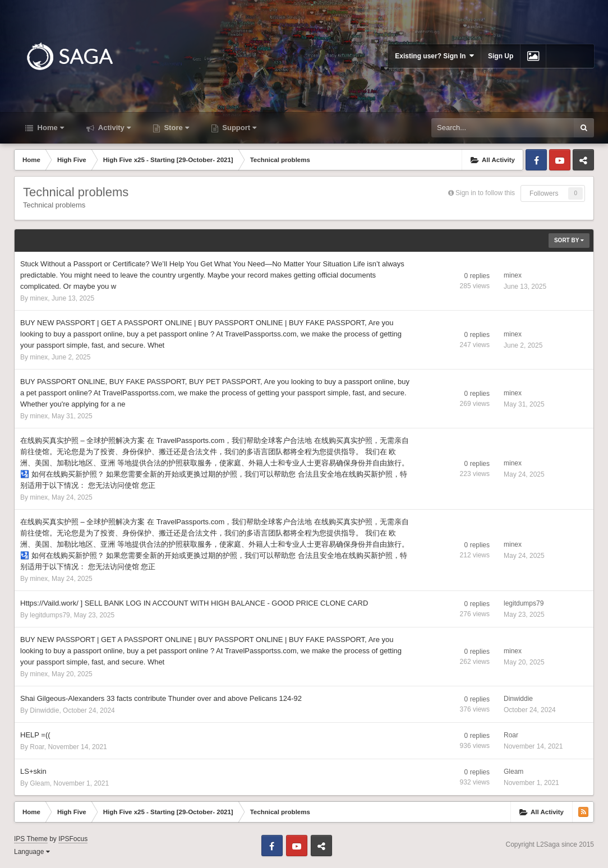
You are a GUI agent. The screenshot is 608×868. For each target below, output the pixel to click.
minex (39, 298)
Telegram (583, 160)
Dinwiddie (44, 710)
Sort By (569, 240)
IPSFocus (73, 839)
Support (238, 128)
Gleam (40, 783)
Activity (114, 128)
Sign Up (501, 56)
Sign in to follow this (485, 193)
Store (176, 128)
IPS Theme (31, 839)
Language (32, 852)
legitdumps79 (50, 615)
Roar (37, 747)
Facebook (536, 160)
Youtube (560, 160)
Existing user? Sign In (434, 56)
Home (50, 128)
